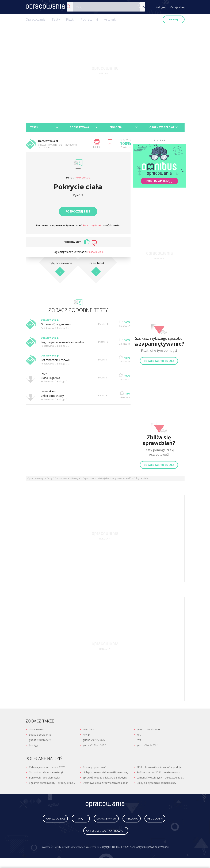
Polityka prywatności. (63, 850)
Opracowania (36, 19)
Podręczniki (89, 19)
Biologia (76, 480)
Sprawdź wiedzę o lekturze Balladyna (105, 779)
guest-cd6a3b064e (148, 731)
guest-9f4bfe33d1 (148, 747)
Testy (56, 19)
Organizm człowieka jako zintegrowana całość (107, 480)
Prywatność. (44, 850)
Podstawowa (62, 480)
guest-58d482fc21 (40, 742)
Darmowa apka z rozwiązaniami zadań (106, 784)
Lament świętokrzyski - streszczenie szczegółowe (161, 779)
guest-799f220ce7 (94, 742)
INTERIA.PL (120, 850)
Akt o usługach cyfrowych (106, 834)
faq (77, 822)
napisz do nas (51, 822)
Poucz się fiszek (92, 227)
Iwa (139, 742)
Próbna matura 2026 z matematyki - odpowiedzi (161, 774)
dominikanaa (36, 731)
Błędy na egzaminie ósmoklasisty (156, 784)
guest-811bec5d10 (94, 747)
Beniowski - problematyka (44, 779)
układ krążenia (51, 379)
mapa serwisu (103, 822)
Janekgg (34, 747)
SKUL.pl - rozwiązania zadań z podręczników (161, 769)
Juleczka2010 (91, 731)
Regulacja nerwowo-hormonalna (64, 344)
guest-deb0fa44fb (40, 736)
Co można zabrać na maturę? (46, 774)
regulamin (160, 822)
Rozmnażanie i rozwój (57, 362)
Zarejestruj (177, 7)
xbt (139, 736)
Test (78, 171)
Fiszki (70, 19)
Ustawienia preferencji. (88, 850)
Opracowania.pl (36, 480)
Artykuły (110, 19)
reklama (132, 822)
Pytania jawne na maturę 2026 (47, 769)
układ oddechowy (54, 397)
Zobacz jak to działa (159, 363)
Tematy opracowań (95, 769)
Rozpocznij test (78, 213)
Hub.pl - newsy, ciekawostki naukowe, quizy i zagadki (107, 774)
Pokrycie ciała (83, 179)
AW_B (86, 736)
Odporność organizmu (57, 326)
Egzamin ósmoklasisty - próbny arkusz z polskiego (53, 784)
